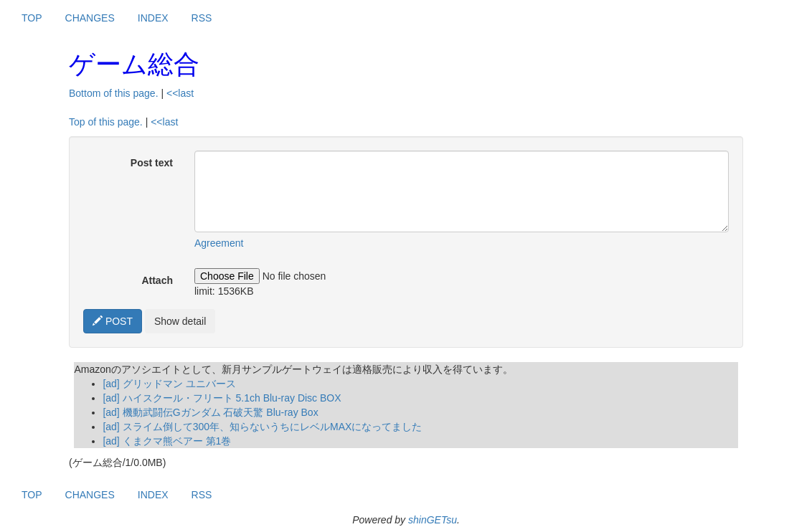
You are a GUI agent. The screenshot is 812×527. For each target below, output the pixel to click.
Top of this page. (106, 122)
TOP (32, 18)
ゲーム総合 (134, 64)
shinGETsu (433, 520)
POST (113, 321)
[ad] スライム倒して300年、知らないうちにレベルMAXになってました (262, 427)
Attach (157, 280)
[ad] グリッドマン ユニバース (169, 384)
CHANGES (90, 18)
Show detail (180, 321)
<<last (180, 93)
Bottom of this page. (114, 93)
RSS (202, 18)
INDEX (153, 18)
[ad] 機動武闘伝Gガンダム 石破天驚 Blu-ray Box (210, 412)
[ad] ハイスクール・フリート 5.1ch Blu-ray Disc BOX (222, 398)
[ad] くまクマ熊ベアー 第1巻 (167, 441)
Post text (152, 163)
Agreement (219, 243)
